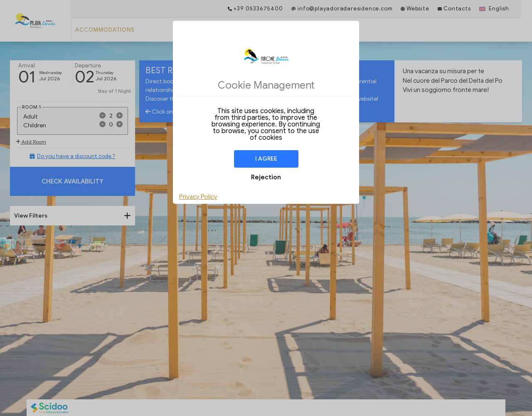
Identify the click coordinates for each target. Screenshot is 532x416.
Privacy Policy (198, 197)
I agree (266, 159)
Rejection (266, 177)
